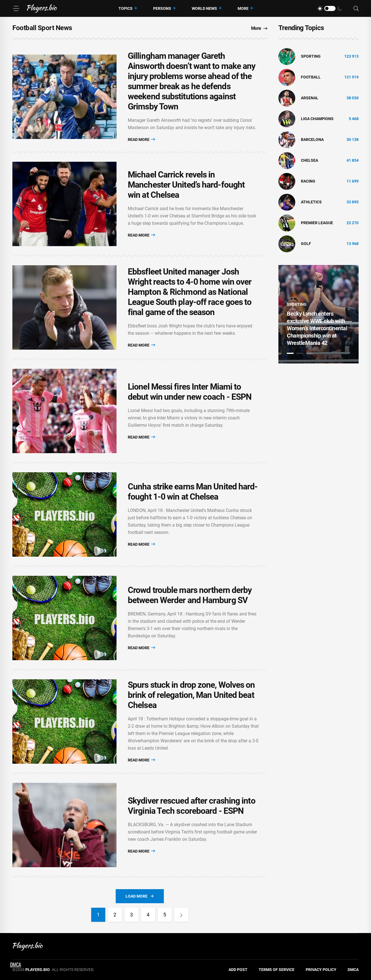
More (243, 8)
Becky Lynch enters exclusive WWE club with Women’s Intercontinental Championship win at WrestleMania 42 (317, 328)
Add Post (238, 970)
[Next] (181, 915)
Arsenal (310, 98)
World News (204, 8)
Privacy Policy (321, 970)
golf (306, 244)
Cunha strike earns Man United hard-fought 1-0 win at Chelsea (193, 492)
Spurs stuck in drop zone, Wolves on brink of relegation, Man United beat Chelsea (191, 695)
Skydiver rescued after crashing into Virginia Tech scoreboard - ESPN (192, 806)
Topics (126, 8)
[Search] (356, 9)
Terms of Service (277, 970)
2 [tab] (300, 353)
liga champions (317, 119)
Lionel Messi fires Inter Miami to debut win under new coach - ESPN (190, 392)
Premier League (317, 223)
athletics (311, 202)
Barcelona (312, 140)
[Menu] (16, 8)
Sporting (311, 56)
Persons (162, 8)
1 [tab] (290, 353)
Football (311, 77)
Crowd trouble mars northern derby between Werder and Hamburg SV (190, 595)
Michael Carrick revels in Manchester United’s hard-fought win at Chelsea (186, 185)
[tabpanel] (319, 314)
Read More (141, 139)
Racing (308, 181)
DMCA (353, 970)
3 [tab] (309, 353)
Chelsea (309, 160)
